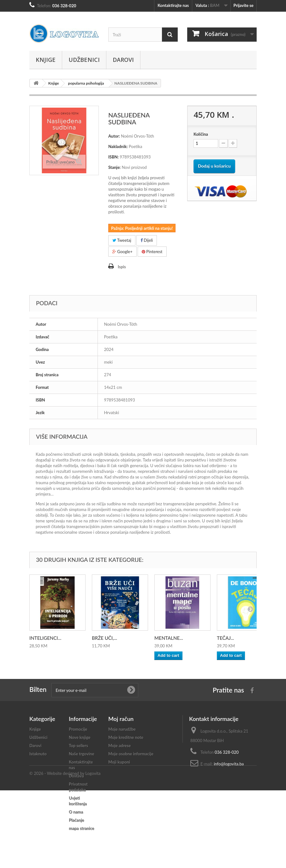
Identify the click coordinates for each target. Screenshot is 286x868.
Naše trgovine (81, 754)
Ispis (122, 267)
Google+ (122, 252)
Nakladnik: (118, 146)
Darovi (123, 60)
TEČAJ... (225, 638)
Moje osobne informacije (131, 754)
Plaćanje (76, 820)
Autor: (114, 136)
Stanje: (114, 167)
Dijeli (147, 240)
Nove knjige (80, 737)
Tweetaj (122, 240)
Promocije (78, 729)
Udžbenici (84, 60)
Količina (201, 134)
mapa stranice (81, 828)
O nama (76, 812)
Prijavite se (243, 5)
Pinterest (152, 252)
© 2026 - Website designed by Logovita (65, 851)
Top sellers (78, 746)
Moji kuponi (119, 762)
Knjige (46, 60)
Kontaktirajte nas (173, 5)
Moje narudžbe (122, 729)
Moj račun (121, 719)
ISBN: (113, 157)
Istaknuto (38, 754)
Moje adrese (119, 746)
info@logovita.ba (229, 764)
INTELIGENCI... (45, 638)
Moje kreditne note (126, 737)
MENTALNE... (169, 638)
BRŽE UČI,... (104, 638)
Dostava (76, 776)
